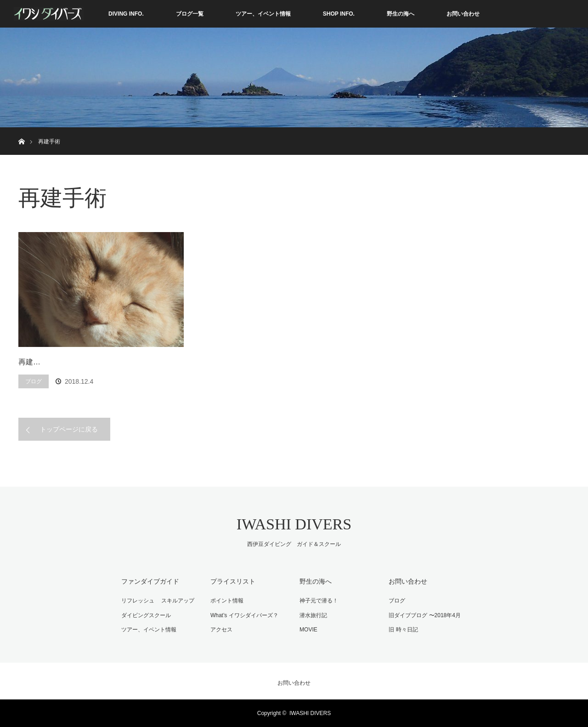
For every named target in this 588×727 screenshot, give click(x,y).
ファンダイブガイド (150, 581)
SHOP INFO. (339, 14)
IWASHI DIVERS (294, 524)
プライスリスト (233, 581)
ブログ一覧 (190, 14)
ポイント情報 (227, 601)
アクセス (221, 630)
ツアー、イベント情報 (263, 14)
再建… (29, 362)
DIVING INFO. (126, 14)
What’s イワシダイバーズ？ (244, 615)
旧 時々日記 (403, 630)
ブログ (34, 381)
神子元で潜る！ (319, 601)
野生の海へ (401, 14)
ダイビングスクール (146, 615)
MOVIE (308, 630)
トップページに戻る (69, 429)
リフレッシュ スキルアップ (158, 601)
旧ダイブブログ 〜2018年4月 (425, 615)
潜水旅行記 (313, 615)
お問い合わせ (463, 14)
